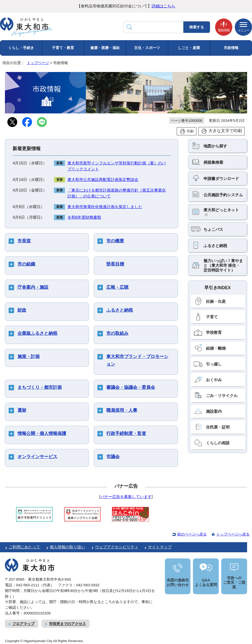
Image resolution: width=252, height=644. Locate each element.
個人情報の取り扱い (67, 547)
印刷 (190, 131)
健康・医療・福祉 (105, 48)
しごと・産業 (189, 48)
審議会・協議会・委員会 (131, 387)
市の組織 (26, 264)
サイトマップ (160, 547)
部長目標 (115, 264)
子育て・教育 (63, 48)
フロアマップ (23, 624)
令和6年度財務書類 (84, 217)
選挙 (22, 410)
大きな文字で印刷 (225, 131)
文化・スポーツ (147, 48)
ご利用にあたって (24, 547)
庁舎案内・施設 (33, 287)
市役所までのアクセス (67, 624)
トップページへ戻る (233, 534)
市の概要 (115, 241)
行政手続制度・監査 (126, 433)
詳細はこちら (163, 6)
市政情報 (231, 48)
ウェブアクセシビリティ (117, 547)
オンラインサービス (37, 457)
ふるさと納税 (120, 310)
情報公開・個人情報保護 (42, 433)
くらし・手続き (21, 48)
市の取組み (117, 333)
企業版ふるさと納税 (37, 333)
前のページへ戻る (192, 534)
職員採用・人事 (122, 410)
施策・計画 (29, 357)
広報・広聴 (117, 287)
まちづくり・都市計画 (40, 387)
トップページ (38, 63)
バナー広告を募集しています (126, 497)
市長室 (24, 241)
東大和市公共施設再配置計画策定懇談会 (103, 180)
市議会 (113, 457)
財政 (22, 310)
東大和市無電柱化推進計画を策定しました (105, 207)
